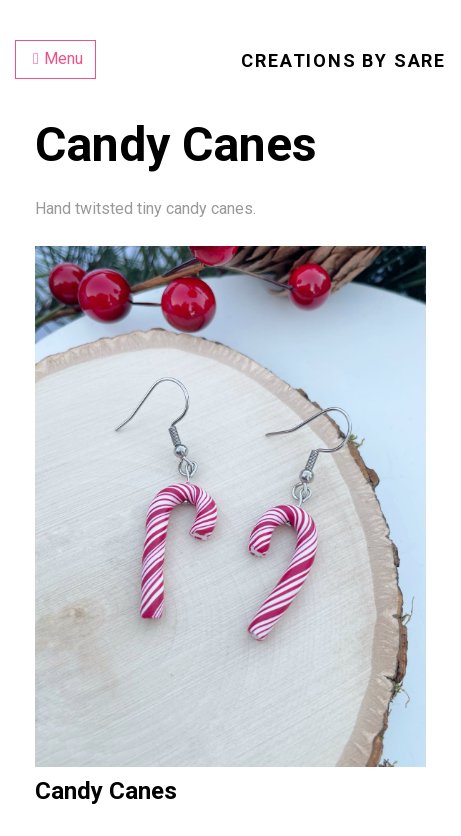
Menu (58, 58)
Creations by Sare (343, 60)
